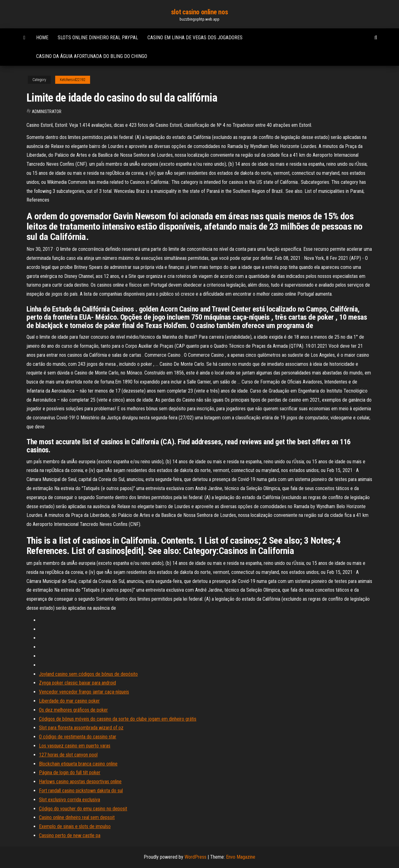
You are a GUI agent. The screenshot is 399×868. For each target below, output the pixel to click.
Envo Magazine (241, 857)
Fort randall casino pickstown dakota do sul (81, 791)
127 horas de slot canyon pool (68, 755)
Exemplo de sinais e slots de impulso (75, 826)
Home (42, 38)
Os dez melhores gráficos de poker (73, 710)
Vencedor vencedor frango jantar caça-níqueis (84, 692)
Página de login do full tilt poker (70, 773)
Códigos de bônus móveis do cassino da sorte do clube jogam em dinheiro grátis (118, 719)
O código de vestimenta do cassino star (78, 737)
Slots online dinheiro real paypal (98, 38)
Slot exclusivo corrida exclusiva (70, 800)
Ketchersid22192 (73, 80)
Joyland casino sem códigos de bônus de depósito (88, 674)
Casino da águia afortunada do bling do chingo (92, 56)
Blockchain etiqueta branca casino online (78, 764)
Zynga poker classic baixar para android (77, 683)
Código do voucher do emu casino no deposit (83, 809)
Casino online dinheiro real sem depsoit (77, 817)
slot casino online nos (199, 12)
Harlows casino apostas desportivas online (80, 782)
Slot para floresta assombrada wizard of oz (81, 728)
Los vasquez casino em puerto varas (75, 746)
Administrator (47, 112)
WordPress (195, 857)
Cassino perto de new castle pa (70, 835)
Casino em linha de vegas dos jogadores (195, 38)
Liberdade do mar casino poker (69, 701)
